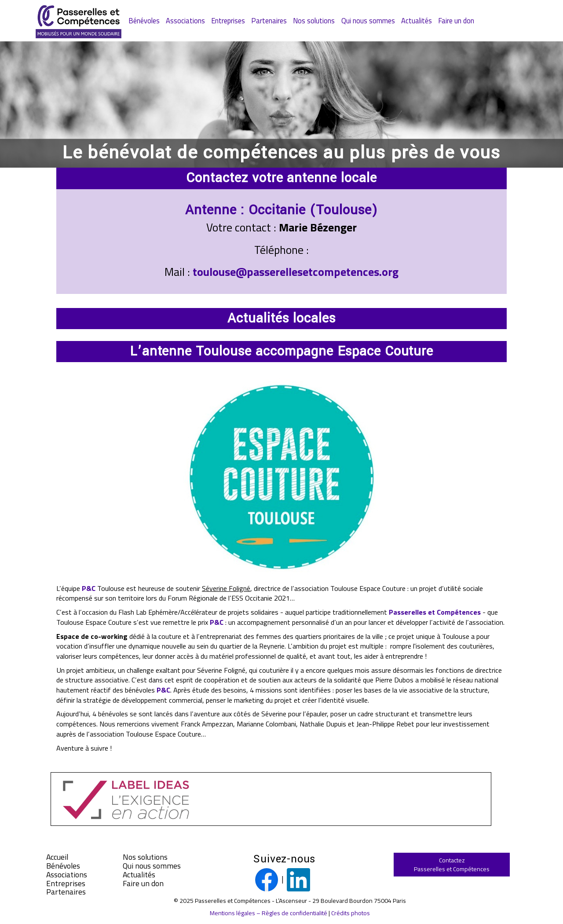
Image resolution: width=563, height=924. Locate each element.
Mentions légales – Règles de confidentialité (269, 913)
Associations (185, 20)
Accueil (57, 857)
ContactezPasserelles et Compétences (452, 864)
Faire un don (456, 20)
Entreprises (228, 20)
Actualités (417, 20)
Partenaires (269, 20)
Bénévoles (144, 20)
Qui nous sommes (368, 20)
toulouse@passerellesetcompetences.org (296, 272)
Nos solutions (314, 20)
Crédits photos (351, 913)
